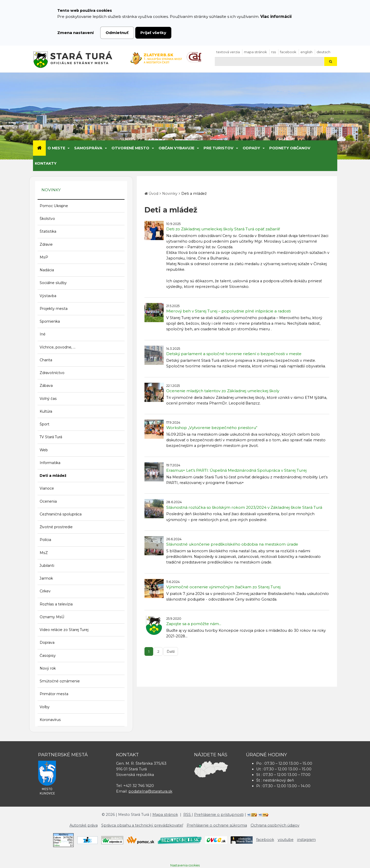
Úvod (153, 194)
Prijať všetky (153, 33)
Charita (46, 360)
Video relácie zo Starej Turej (64, 630)
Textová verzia (228, 52)
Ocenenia (48, 501)
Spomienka (50, 321)
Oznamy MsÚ (52, 617)
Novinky (170, 194)
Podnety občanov (290, 148)
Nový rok (48, 668)
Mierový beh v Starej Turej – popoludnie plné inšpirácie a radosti (228, 311)
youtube (286, 840)
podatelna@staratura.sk (150, 791)
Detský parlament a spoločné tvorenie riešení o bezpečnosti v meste (234, 354)
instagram (306, 840)
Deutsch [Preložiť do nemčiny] (323, 52)
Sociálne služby (53, 283)
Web (44, 450)
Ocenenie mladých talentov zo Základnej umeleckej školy (223, 391)
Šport (44, 424)
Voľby (45, 707)
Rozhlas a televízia (56, 604)
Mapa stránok (255, 52)
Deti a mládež (53, 476)
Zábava (46, 386)
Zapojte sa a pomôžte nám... (194, 624)
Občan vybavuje (176, 148)
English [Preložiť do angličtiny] (306, 52)
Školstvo (47, 219)
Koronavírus (50, 720)
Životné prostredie (56, 527)
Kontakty (46, 163)
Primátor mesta (54, 694)
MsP (44, 257)
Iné (43, 334)
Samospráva (88, 148)
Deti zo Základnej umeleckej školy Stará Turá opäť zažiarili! (223, 229)
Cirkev (45, 591)
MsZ (44, 553)
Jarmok (46, 578)
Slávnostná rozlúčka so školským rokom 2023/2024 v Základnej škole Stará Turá (244, 507)
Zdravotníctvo (52, 373)
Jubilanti (47, 566)
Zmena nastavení (76, 33)
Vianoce (47, 488)
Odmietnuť (117, 33)
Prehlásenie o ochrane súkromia (217, 825)
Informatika (50, 463)
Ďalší (171, 651)
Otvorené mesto (130, 148)
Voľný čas (48, 399)
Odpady (251, 148)
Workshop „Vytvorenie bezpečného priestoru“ (212, 428)
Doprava (47, 642)
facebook (288, 52)
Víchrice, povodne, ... (58, 347)
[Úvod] (39, 148)
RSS (273, 52)
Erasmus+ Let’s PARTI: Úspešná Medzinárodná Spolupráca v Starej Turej (236, 470)
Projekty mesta (54, 309)
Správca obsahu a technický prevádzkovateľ (142, 825)
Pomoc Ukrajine (54, 206)
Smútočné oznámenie (60, 681)
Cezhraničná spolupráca (61, 514)
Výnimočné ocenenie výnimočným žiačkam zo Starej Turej (223, 587)
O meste (56, 148)
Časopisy (48, 656)
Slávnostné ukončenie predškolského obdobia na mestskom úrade (232, 544)
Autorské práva (84, 825)
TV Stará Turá (51, 437)
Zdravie (46, 244)
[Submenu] (68, 148)
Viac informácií (276, 16)
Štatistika (48, 231)
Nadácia (47, 270)
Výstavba (48, 296)
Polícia (45, 540)
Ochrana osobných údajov (275, 825)
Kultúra (46, 411)
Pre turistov (218, 148)
